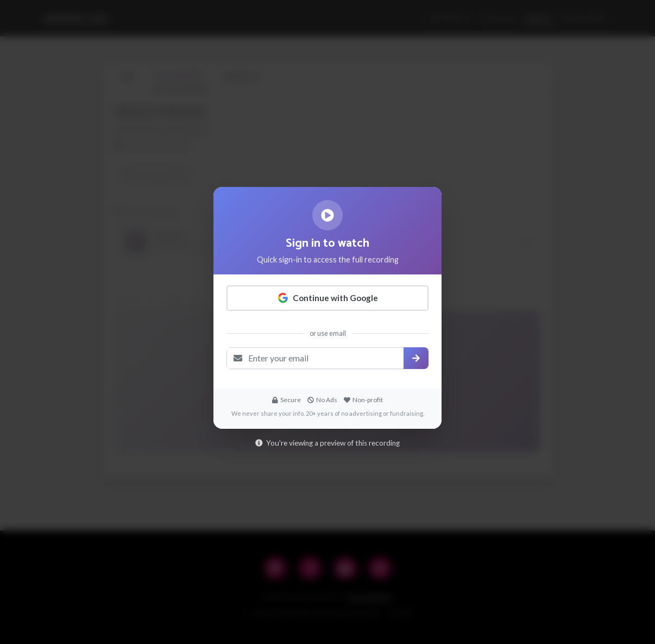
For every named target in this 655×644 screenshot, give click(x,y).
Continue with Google (328, 298)
